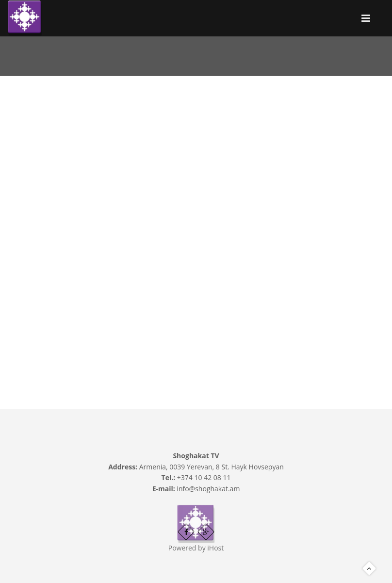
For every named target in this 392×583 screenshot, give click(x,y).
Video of (196, 217)
